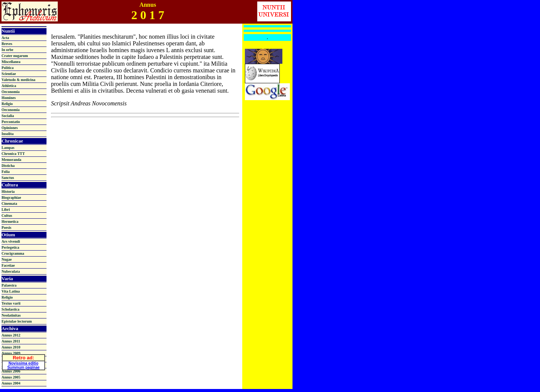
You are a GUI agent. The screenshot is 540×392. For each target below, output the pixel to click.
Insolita (7, 134)
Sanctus (8, 178)
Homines (9, 98)
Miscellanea (11, 62)
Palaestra (9, 285)
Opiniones (10, 128)
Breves (7, 44)
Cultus (7, 216)
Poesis (6, 228)
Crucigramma (13, 253)
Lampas (8, 148)
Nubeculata (11, 271)
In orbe (7, 50)
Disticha (8, 166)
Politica (7, 68)
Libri (6, 210)
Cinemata (9, 204)
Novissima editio (23, 362)
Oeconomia (10, 92)
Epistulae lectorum (17, 321)
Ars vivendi (11, 241)
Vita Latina (11, 291)
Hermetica (10, 222)
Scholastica (10, 309)
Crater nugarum (15, 56)
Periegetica (10, 247)
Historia (8, 191)
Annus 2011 (11, 341)
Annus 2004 (11, 383)
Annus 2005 (11, 377)
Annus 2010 (11, 347)
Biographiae (11, 198)
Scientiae (9, 74)
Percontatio (11, 122)
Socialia (8, 116)
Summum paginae (23, 366)
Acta (5, 38)
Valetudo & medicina (18, 80)
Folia (6, 172)
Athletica (9, 86)
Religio (7, 104)
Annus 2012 (11, 335)
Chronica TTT (13, 154)
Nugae (7, 259)
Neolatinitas (11, 315)
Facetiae (8, 265)
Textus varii (11, 303)
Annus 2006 (11, 371)
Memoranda (11, 160)
